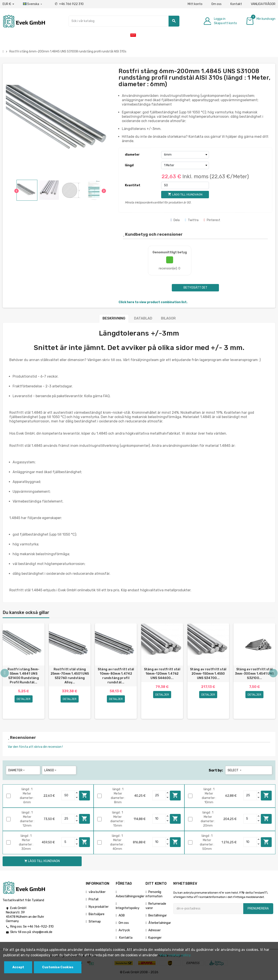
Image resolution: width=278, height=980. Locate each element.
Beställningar (158, 917)
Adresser (155, 931)
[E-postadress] (208, 910)
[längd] (185, 165)
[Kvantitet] (185, 185)
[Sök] (124, 21)
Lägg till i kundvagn (84, 797)
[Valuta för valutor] (8, 4)
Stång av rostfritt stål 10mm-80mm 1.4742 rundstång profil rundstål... (116, 676)
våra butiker (97, 893)
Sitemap (95, 923)
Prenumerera (258, 910)
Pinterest (212, 220)
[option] (24, 672)
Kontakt (236, 4)
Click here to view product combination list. (153, 302)
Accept (18, 967)
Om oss (216, 4)
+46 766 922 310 (69, 4)
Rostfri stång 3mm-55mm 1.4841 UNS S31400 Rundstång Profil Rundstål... (23, 676)
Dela (175, 220)
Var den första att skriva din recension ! (35, 748)
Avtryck (124, 931)
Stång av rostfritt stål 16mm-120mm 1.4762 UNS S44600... (162, 674)
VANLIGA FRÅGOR (263, 4)
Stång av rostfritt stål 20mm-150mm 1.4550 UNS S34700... (208, 674)
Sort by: (216, 771)
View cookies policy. (175, 955)
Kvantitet (133, 185)
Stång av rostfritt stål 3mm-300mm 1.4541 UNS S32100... (255, 674)
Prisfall (93, 900)
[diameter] (185, 155)
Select (235, 771)
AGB (122, 917)
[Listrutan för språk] (33, 4)
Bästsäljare (97, 915)
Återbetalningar (160, 924)
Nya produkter (99, 908)
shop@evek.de (42, 933)
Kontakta (126, 939)
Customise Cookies (58, 967)
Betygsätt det (195, 288)
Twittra (192, 220)
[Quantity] (68, 797)
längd (129, 165)
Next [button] (273, 674)
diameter (132, 155)
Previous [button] (5, 674)
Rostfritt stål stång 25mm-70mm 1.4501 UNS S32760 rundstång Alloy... (70, 676)
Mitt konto (195, 4)
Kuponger (155, 939)
